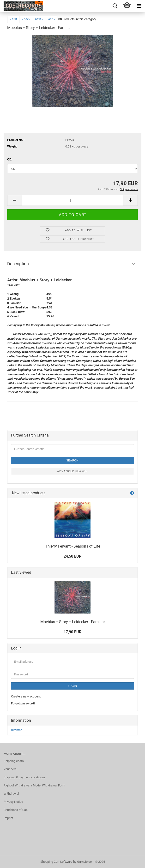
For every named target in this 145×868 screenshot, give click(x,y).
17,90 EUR (72, 632)
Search (72, 461)
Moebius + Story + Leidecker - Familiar (73, 622)
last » (51, 19)
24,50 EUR (72, 556)
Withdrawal (11, 794)
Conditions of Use (16, 810)
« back (26, 19)
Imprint (8, 818)
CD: (10, 159)
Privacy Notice (13, 802)
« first (13, 19)
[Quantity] (72, 200)
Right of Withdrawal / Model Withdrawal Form (34, 785)
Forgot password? (23, 703)
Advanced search (72, 471)
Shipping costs (14, 761)
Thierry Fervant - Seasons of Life (73, 546)
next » (39, 19)
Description (18, 264)
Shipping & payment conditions (24, 777)
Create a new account (26, 696)
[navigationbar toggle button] (139, 6)
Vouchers (10, 769)
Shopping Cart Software (56, 862)
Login (73, 686)
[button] (14, 200)
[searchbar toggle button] (115, 6)
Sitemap (17, 730)
